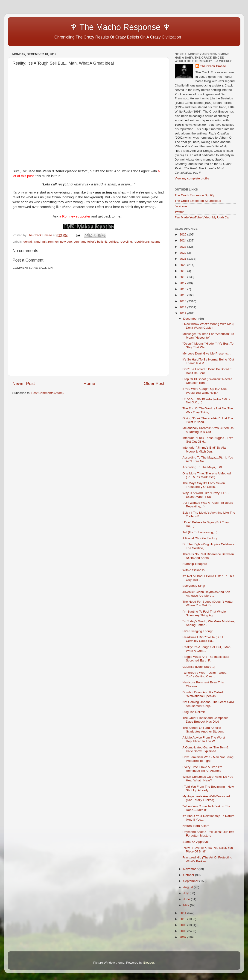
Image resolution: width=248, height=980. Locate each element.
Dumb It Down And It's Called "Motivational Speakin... (203, 694)
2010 (183, 919)
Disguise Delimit (194, 712)
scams (156, 242)
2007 (183, 937)
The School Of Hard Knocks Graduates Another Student (203, 730)
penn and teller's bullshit (90, 242)
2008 (183, 931)
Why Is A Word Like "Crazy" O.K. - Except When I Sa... (206, 495)
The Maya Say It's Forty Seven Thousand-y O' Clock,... (204, 485)
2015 (183, 295)
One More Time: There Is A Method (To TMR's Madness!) (207, 475)
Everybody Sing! (194, 586)
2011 (183, 913)
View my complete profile (192, 178)
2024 (183, 240)
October (189, 875)
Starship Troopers (195, 564)
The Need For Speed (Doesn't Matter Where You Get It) (208, 603)
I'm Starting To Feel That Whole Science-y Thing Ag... (204, 613)
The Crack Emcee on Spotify (195, 195)
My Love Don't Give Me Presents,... (207, 353)
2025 (183, 234)
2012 (183, 313)
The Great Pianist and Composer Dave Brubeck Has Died (205, 720)
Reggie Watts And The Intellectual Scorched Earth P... (206, 659)
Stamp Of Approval (195, 842)
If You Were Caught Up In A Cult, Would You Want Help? (205, 391)
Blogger (149, 963)
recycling (126, 242)
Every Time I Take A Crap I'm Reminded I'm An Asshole (202, 769)
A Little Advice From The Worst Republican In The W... (204, 739)
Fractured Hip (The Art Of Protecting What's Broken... (207, 859)
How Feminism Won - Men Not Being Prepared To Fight (208, 759)
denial (28, 242)
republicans (142, 242)
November (191, 869)
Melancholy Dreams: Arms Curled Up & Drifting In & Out (208, 430)
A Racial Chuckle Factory (200, 538)
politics (113, 242)
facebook (181, 206)
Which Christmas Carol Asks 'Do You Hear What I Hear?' (208, 779)
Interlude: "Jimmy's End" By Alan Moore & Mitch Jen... (205, 449)
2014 (183, 301)
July (187, 893)
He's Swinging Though (198, 631)
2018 (183, 277)
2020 (183, 265)
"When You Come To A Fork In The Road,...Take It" (206, 808)
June (187, 899)
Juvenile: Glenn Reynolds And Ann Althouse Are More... (206, 594)
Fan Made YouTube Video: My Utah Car (202, 217)
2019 (183, 271)
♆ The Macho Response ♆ (93, 27)
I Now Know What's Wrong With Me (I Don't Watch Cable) (208, 326)
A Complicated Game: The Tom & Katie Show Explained (205, 749)
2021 (183, 259)
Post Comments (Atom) (47, 393)
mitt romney (50, 242)
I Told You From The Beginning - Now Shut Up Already (208, 788)
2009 (183, 925)
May (187, 905)
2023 (183, 247)
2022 (183, 253)
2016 (183, 289)
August (189, 887)
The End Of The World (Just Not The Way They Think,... (208, 410)
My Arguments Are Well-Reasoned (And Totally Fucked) (206, 798)
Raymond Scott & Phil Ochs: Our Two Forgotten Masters (208, 834)
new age (66, 242)
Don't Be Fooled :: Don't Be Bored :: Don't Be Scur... (207, 371)
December (191, 319)
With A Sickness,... (195, 570)
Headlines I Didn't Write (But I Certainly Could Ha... (203, 639)
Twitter (179, 212)
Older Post (154, 383)
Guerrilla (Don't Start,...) (199, 667)
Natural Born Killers (196, 826)
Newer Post (24, 383)
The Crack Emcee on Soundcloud (198, 201)
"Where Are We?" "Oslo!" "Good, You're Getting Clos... (205, 675)
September (191, 881)
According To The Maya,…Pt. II (204, 467)
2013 (183, 307)
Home (89, 383)
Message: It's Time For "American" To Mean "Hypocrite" (208, 336)
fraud (37, 242)
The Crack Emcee (213, 66)
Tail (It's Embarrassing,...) (200, 532)
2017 (183, 283)
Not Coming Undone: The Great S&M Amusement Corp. (208, 704)
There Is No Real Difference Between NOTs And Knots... (208, 556)
